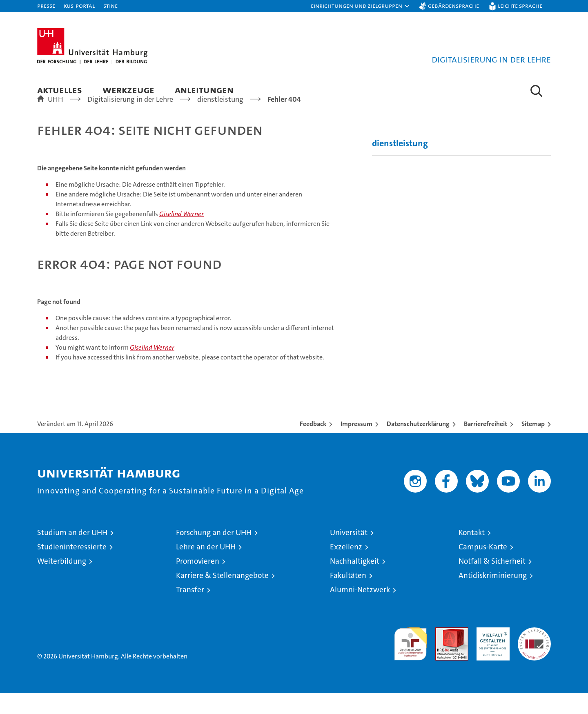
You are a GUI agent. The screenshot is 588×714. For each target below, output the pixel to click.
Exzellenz (346, 568)
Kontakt (472, 553)
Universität (349, 553)
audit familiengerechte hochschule (411, 661)
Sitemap (533, 445)
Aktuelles (60, 90)
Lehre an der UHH (206, 568)
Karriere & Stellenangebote (222, 596)
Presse (46, 6)
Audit (443, 653)
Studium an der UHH (72, 553)
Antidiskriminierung (493, 596)
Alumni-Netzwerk (360, 610)
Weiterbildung (62, 582)
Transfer (190, 610)
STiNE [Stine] (110, 6)
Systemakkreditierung (534, 653)
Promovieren (198, 582)
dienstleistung (400, 164)
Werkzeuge (128, 90)
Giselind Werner (182, 235)
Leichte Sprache (520, 6)
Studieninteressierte (72, 568)
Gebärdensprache (453, 6)
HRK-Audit (491, 653)
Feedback (313, 445)
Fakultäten (348, 596)
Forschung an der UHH (214, 553)
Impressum (356, 445)
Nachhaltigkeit (355, 582)
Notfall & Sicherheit (492, 582)
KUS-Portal (79, 6)
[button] (361, 6)
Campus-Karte (483, 568)
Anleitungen (204, 90)
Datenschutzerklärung (418, 445)
